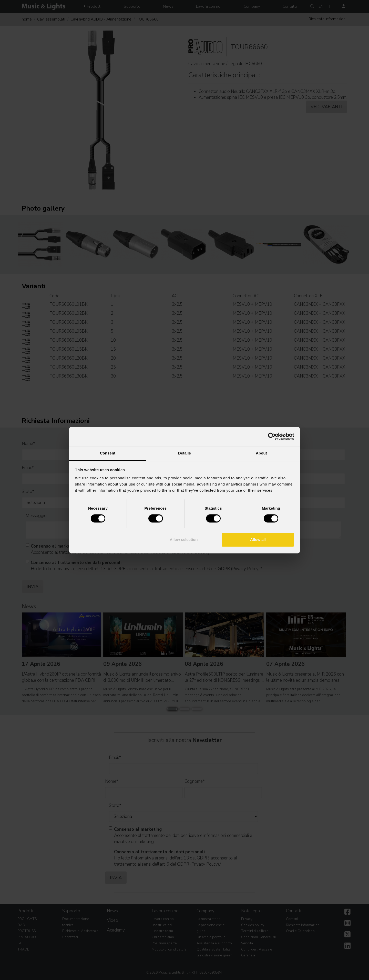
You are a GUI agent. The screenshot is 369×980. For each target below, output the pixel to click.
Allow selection (184, 540)
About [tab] (261, 453)
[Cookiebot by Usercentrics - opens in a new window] (272, 436)
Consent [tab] (108, 453)
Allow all (258, 540)
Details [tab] (184, 453)
